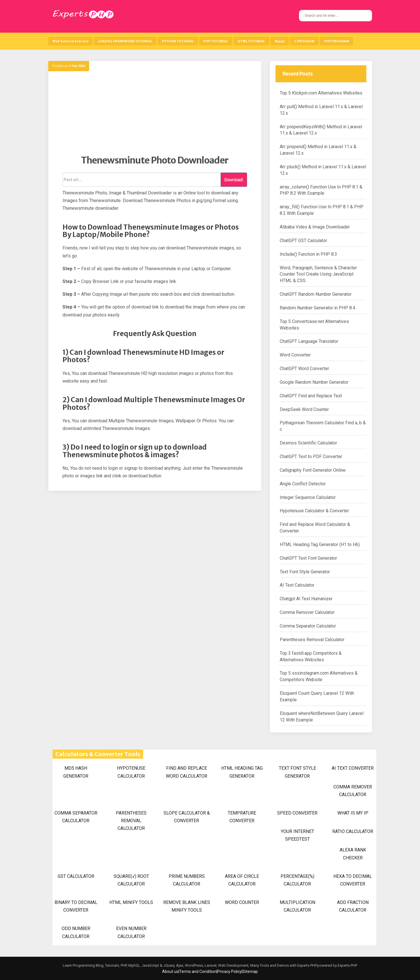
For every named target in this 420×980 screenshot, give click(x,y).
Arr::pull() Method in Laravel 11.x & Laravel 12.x (321, 110)
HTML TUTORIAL (251, 41)
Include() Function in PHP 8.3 (308, 254)
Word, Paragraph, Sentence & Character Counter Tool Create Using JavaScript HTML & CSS (318, 274)
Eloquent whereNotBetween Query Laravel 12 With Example (322, 717)
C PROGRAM (304, 41)
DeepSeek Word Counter (304, 409)
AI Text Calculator (297, 585)
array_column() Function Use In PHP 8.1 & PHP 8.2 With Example (321, 190)
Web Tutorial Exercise (71, 41)
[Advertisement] (155, 115)
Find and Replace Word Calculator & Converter (315, 528)
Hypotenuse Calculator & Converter (314, 511)
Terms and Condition (198, 971)
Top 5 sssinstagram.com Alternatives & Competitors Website (319, 676)
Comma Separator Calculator (308, 626)
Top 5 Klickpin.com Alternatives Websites (321, 93)
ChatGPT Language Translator (309, 341)
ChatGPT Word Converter (304, 369)
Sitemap (250, 971)
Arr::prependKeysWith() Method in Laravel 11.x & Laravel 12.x (321, 130)
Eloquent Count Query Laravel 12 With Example (317, 696)
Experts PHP (347, 965)
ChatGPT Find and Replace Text (311, 396)
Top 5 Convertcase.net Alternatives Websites (314, 325)
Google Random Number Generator (314, 382)
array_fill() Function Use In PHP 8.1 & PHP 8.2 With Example (322, 210)
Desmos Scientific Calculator (308, 443)
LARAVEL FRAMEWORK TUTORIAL (125, 41)
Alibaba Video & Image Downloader (315, 227)
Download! (234, 180)
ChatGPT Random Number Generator (316, 294)
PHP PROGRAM (337, 41)
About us (170, 971)
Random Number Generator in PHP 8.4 (317, 308)
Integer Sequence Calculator (308, 497)
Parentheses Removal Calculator (312, 640)
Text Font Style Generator (305, 572)
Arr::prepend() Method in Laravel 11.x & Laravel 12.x (318, 150)
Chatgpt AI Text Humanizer (306, 599)
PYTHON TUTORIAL (178, 41)
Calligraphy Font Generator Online (313, 470)
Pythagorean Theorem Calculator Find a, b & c (323, 426)
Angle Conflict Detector (303, 484)
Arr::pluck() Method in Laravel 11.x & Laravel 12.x (323, 170)
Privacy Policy (229, 971)
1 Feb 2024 (77, 66)
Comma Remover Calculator (307, 612)
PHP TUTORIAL (216, 41)
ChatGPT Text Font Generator (308, 558)
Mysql (280, 41)
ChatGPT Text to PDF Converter (311, 457)
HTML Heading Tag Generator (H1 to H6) (320, 544)
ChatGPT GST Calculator (303, 241)
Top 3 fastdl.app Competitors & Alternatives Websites (311, 656)
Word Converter (295, 355)
